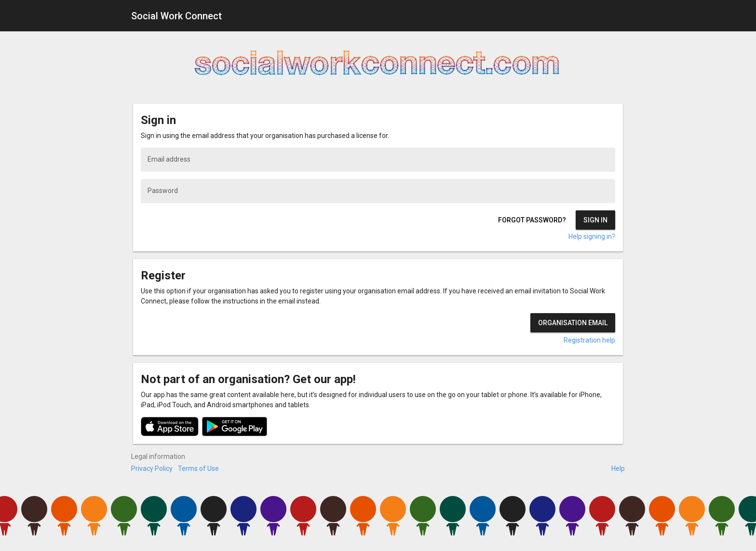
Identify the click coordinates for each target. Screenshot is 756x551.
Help (618, 468)
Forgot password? (532, 220)
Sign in (595, 220)
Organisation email (573, 323)
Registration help (589, 340)
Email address (169, 159)
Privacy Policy (152, 468)
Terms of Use (198, 468)
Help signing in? (592, 236)
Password (163, 191)
